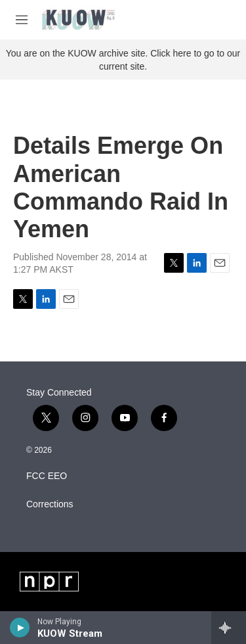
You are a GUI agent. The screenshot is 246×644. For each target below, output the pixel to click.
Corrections (50, 504)
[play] (20, 628)
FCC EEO (47, 476)
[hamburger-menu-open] (22, 20)
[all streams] (229, 628)
